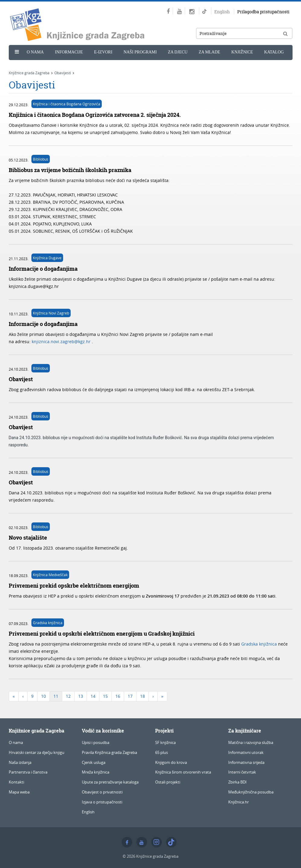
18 (142, 696)
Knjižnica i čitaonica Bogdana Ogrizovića (67, 104)
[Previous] (23, 696)
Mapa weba (19, 792)
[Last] (162, 696)
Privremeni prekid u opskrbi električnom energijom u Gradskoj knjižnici (102, 634)
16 (118, 696)
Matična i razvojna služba (251, 742)
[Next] (153, 696)
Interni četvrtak (242, 772)
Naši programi (140, 52)
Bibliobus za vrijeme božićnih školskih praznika (70, 170)
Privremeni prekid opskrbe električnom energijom (74, 586)
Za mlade (209, 52)
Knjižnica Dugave (47, 258)
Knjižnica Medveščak (50, 575)
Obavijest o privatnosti (102, 792)
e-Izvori (103, 52)
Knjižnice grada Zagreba (29, 73)
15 (105, 696)
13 (81, 696)
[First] (14, 696)
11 (56, 696)
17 (130, 696)
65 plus (162, 752)
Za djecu (178, 52)
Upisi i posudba (96, 742)
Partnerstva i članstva (28, 772)
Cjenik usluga (94, 762)
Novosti (26, 65)
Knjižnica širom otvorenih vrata (183, 772)
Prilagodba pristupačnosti (263, 12)
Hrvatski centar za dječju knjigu (37, 752)
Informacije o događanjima (43, 269)
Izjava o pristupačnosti (102, 802)
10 (43, 696)
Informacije (69, 52)
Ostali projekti (168, 782)
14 (93, 696)
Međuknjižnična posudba (251, 792)
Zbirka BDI (237, 782)
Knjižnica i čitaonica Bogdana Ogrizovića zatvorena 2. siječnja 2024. (95, 115)
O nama (35, 52)
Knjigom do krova (171, 762)
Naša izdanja (20, 762)
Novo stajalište (28, 538)
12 (68, 696)
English (222, 12)
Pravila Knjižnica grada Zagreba (109, 752)
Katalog (274, 52)
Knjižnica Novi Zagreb (51, 313)
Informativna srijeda (246, 762)
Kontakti (16, 782)
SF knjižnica (165, 742)
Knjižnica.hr (239, 802)
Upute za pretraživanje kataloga (110, 782)
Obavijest (21, 379)
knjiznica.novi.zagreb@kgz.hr (62, 341)
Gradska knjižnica (48, 623)
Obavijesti (63, 73)
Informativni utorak (246, 752)
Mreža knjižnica (96, 772)
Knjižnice (242, 52)
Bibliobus (41, 159)
